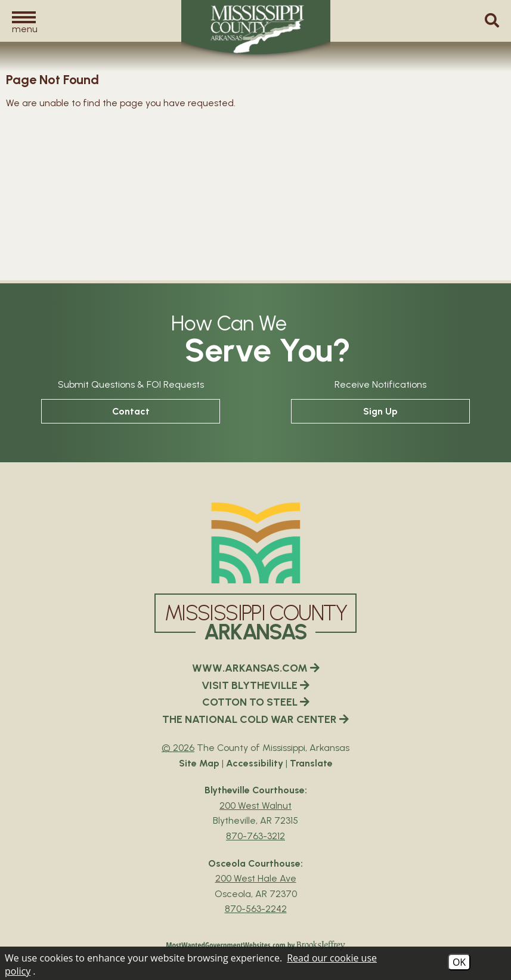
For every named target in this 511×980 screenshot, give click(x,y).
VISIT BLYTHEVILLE (256, 685)
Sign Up (380, 411)
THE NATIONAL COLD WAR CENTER (256, 719)
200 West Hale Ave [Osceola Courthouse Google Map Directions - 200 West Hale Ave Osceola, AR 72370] (256, 878)
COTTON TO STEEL (256, 702)
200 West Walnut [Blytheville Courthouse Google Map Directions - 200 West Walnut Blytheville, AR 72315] (256, 806)
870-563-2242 (256, 909)
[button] (24, 22)
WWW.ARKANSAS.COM (256, 668)
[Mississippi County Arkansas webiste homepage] (256, 543)
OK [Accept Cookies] (459, 962)
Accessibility (255, 763)
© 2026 (178, 748)
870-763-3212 (256, 836)
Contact (131, 411)
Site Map (199, 763)
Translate (311, 763)
